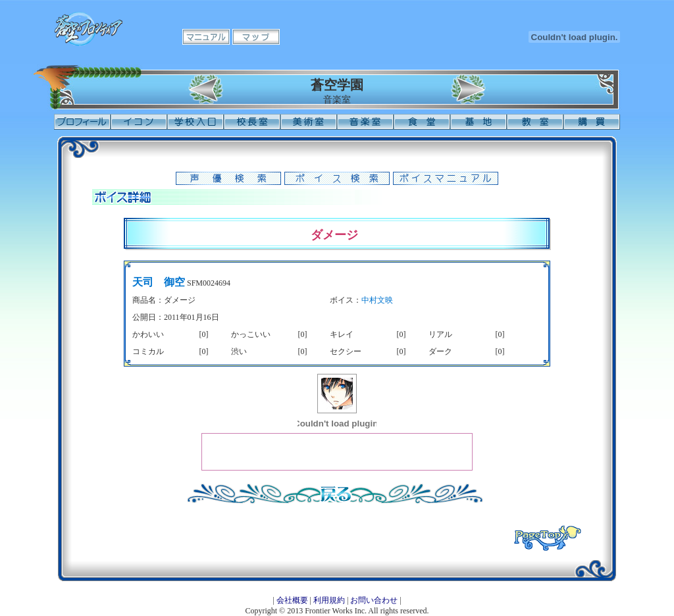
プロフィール (82, 122)
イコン (139, 122)
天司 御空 (159, 282)
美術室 (309, 122)
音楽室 (365, 122)
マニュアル (206, 37)
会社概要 (292, 600)
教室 (535, 122)
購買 (592, 122)
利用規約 (329, 600)
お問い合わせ (374, 600)
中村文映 (377, 300)
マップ (256, 37)
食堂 (422, 122)
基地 (479, 122)
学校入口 (195, 122)
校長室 (252, 122)
